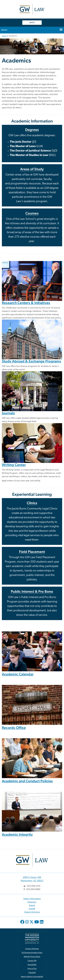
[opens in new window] (23, 924)
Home (4, 36)
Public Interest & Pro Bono (32, 592)
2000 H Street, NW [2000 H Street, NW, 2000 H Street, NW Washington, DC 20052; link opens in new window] (32, 877)
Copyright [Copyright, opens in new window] (32, 973)
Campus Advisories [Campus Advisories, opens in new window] (32, 949)
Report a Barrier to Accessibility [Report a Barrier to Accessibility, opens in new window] (32, 977)
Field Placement (32, 552)
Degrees (32, 130)
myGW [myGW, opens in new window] (32, 909)
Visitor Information (32, 899)
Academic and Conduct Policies (27, 781)
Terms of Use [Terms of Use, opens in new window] (32, 969)
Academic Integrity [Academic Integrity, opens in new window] (17, 835)
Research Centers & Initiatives (26, 303)
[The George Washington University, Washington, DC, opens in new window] (32, 938)
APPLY (32, 23)
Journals (8, 413)
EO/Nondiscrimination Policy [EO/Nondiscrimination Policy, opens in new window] (32, 953)
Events (32, 905)
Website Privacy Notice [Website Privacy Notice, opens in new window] (32, 957)
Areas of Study (32, 169)
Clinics (32, 503)
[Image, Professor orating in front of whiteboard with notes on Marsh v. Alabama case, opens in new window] (32, 812)
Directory (32, 902)
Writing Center (14, 465)
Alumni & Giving (32, 912)
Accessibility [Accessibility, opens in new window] (32, 965)
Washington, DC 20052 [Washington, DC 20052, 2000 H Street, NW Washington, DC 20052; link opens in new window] (32, 881)
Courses (32, 213)
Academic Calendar (18, 674)
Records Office (14, 728)
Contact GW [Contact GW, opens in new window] (32, 961)
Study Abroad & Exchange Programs (31, 361)
